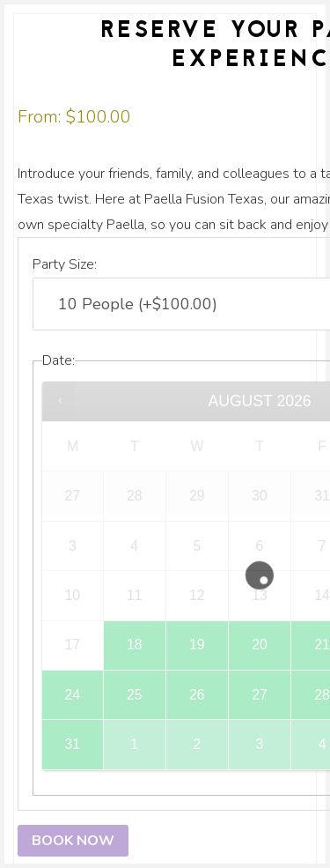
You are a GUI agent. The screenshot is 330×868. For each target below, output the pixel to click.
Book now (73, 841)
